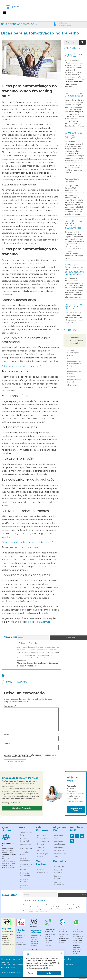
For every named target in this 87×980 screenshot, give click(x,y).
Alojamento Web (73, 385)
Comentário (10, 705)
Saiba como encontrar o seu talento (21, 366)
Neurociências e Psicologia (19, 24)
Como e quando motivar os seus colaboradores (27, 542)
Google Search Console (73, 180)
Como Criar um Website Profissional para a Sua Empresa (74, 224)
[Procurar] (82, 42)
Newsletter (71, 377)
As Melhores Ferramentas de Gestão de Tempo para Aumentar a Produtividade (75, 269)
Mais (58, 969)
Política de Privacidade (29, 643)
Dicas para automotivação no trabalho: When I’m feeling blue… (74, 362)
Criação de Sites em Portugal (74, 381)
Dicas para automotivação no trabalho (73, 353)
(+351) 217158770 (63, 929)
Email (7, 743)
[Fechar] (72, 954)
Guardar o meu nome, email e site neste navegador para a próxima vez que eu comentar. (30, 755)
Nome (7, 734)
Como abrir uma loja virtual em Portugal (74, 306)
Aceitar (60, 974)
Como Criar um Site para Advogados (73, 135)
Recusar (41, 974)
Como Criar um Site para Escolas (74, 95)
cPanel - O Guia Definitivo (73, 55)
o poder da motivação (40, 622)
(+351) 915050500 (78, 929)
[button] (5, 12)
